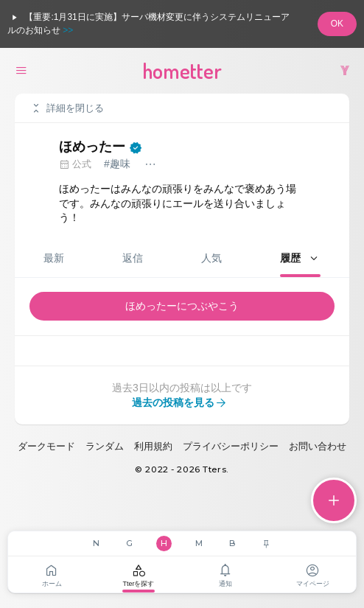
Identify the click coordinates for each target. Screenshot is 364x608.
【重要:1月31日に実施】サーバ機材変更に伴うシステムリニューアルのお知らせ (148, 23)
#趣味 (117, 164)
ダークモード (46, 446)
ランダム (105, 446)
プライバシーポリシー (231, 446)
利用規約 (153, 446)
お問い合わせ (318, 446)
